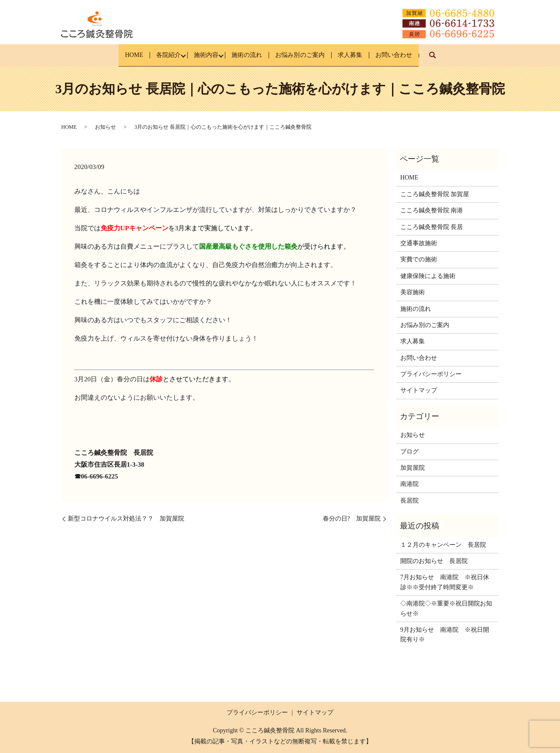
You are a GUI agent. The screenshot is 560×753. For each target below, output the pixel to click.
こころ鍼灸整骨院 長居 (432, 227)
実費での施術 (419, 259)
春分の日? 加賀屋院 (352, 519)
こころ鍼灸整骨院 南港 (432, 210)
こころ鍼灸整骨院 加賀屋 (435, 194)
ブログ (409, 451)
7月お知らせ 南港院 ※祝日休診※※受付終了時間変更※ (445, 582)
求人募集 (364, 55)
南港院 (409, 484)
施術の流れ (246, 55)
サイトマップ (419, 390)
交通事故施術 (419, 243)
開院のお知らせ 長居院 (434, 561)
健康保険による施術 (428, 276)
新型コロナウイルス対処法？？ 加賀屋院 (126, 519)
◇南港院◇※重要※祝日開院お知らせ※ (446, 608)
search (463, 59)
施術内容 (198, 55)
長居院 (409, 501)
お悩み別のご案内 (307, 55)
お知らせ (105, 127)
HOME (112, 55)
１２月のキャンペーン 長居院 (443, 544)
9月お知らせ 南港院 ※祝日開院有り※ (445, 635)
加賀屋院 (413, 468)
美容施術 (413, 292)
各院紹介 (153, 55)
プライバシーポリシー (431, 374)
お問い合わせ (416, 55)
